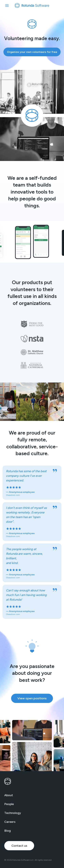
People (9, 804)
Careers (10, 822)
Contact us (19, 846)
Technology (13, 813)
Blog (8, 831)
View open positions (32, 698)
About (9, 795)
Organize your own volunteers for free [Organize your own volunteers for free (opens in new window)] (32, 52)
